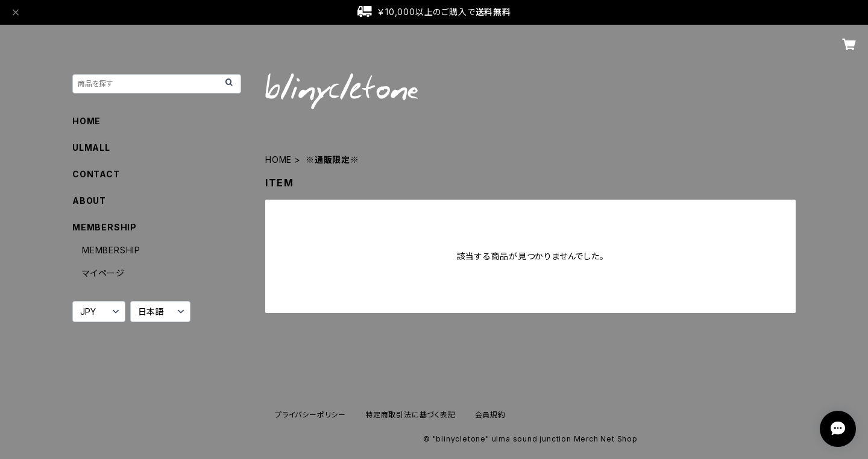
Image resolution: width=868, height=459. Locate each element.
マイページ (103, 273)
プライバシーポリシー (310, 415)
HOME (278, 160)
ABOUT (89, 201)
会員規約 (490, 415)
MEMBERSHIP (111, 250)
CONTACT (96, 174)
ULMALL (91, 147)
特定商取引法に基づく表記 (410, 415)
